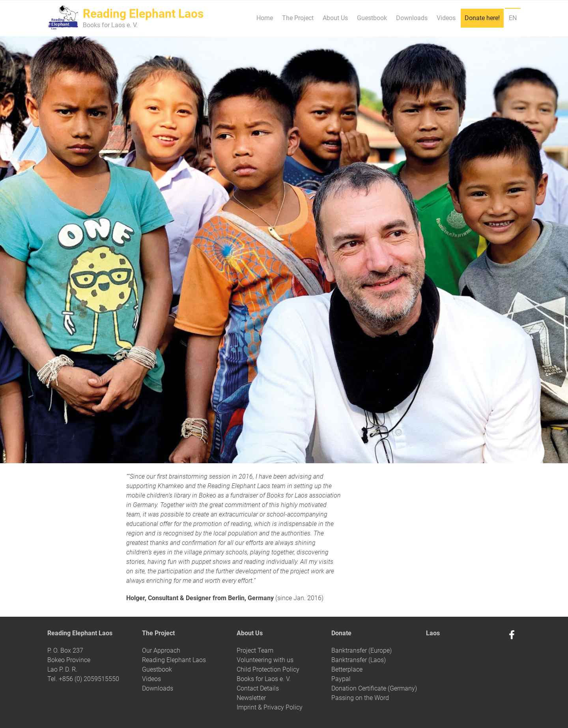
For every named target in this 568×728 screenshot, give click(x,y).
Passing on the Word (360, 698)
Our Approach (161, 650)
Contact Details (258, 688)
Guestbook (372, 18)
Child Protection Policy (268, 669)
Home (265, 18)
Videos (446, 18)
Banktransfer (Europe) (362, 650)
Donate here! (482, 18)
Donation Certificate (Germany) (374, 688)
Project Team (255, 650)
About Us (335, 18)
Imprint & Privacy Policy (270, 707)
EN (513, 18)
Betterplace (347, 669)
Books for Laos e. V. (264, 679)
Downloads (412, 18)
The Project (298, 18)
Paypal (341, 679)
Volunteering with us (265, 660)
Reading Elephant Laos (174, 660)
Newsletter (251, 698)
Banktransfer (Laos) (359, 660)
